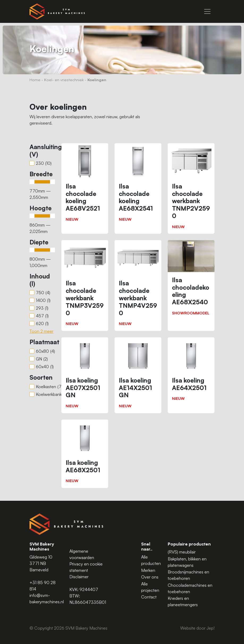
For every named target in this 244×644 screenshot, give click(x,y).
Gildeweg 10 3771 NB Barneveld (41, 563)
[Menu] (207, 11)
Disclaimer (79, 577)
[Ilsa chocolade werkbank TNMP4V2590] (138, 286)
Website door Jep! (197, 628)
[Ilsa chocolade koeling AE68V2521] (85, 185)
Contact (149, 597)
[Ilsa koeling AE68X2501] (85, 454)
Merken (148, 570)
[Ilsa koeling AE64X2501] (191, 372)
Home (35, 80)
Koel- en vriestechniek (64, 80)
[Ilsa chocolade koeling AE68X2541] (138, 185)
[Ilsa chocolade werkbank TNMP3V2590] (85, 286)
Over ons (150, 577)
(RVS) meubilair (182, 552)
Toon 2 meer (41, 331)
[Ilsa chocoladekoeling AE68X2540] (191, 280)
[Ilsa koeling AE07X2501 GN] (85, 375)
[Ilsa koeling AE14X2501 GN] (138, 375)
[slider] (32, 182)
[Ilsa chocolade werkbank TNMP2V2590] (191, 189)
